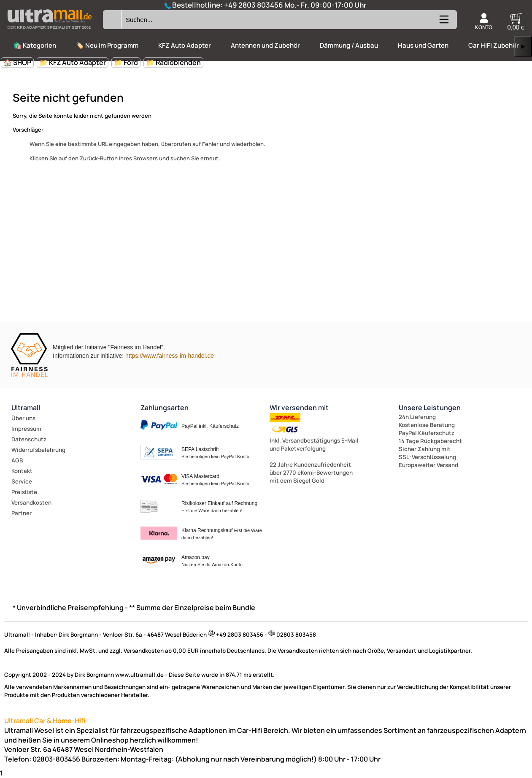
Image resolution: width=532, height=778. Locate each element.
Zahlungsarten (165, 408)
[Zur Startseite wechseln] (49, 31)
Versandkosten (31, 502)
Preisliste (24, 492)
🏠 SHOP (17, 62)
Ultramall (26, 408)
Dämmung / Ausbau (349, 45)
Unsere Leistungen (430, 408)
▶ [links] (523, 46)
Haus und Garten (423, 45)
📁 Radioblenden (173, 62)
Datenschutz (29, 439)
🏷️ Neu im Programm (107, 45)
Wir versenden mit (299, 408)
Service (22, 481)
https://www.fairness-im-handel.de (170, 356)
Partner (22, 513)
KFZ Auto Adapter (185, 45)
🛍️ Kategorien (35, 45)
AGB (17, 460)
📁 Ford (126, 62)
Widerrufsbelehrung (38, 450)
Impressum (26, 429)
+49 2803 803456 (254, 5)
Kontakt (22, 471)
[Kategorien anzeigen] (443, 23)
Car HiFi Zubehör (494, 45)
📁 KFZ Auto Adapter (73, 62)
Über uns (23, 418)
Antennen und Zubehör (265, 45)
